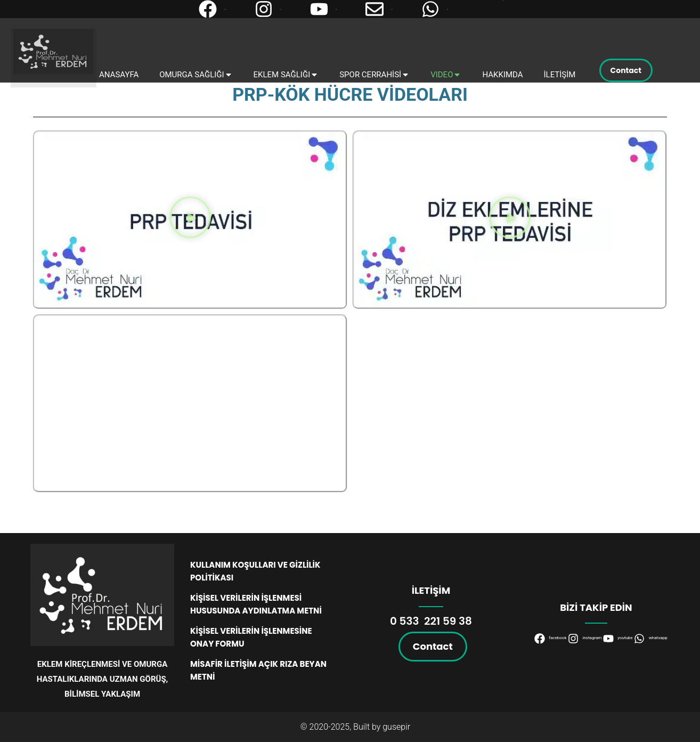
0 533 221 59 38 (431, 621)
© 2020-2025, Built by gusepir (355, 727)
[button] (190, 220)
